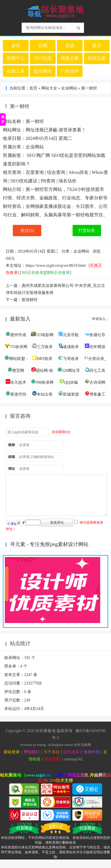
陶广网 (43, 155)
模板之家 (70, 58)
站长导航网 (83, 753)
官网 (43, 45)
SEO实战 (43, 58)
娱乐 (97, 45)
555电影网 (45, 335)
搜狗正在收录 (58, 273)
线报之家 (97, 58)
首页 (16, 45)
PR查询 (48, 181)
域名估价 (67, 181)
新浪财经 (30, 300)
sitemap (71, 768)
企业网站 (69, 88)
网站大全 (49, 88)
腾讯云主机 (78, 784)
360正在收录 (32, 273)
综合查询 (56, 172)
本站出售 (45, 394)
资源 (70, 45)
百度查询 (35, 172)
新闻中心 (16, 58)
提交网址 (43, 71)
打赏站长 (87, 231)
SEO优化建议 (24, 181)
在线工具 (16, 71)
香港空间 (18, 394)
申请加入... (100, 319)
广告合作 (70, 71)
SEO (31, 155)
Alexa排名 (78, 172)
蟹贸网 (18, 371)
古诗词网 (97, 382)
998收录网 (45, 382)
